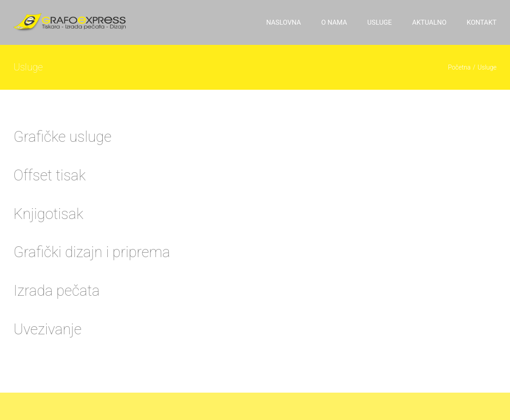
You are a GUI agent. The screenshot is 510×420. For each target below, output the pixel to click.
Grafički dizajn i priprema (92, 252)
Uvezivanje (48, 329)
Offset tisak (50, 175)
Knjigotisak (48, 214)
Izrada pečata (57, 291)
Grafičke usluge (62, 137)
